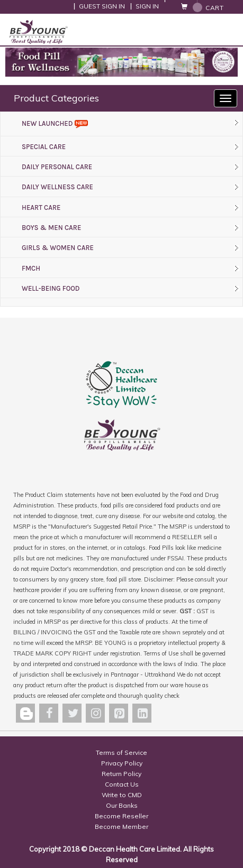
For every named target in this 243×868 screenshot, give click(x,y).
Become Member (121, 827)
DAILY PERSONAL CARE (57, 167)
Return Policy (121, 774)
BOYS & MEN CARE (51, 228)
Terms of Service (121, 752)
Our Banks (122, 805)
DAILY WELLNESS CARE (57, 187)
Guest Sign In (102, 6)
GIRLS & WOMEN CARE (58, 248)
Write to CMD (122, 795)
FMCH (31, 268)
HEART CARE (41, 207)
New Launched (55, 123)
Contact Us (122, 784)
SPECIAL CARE (44, 147)
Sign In (147, 6)
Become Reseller (121, 816)
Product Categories (56, 98)
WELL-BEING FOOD (51, 288)
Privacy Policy (122, 763)
